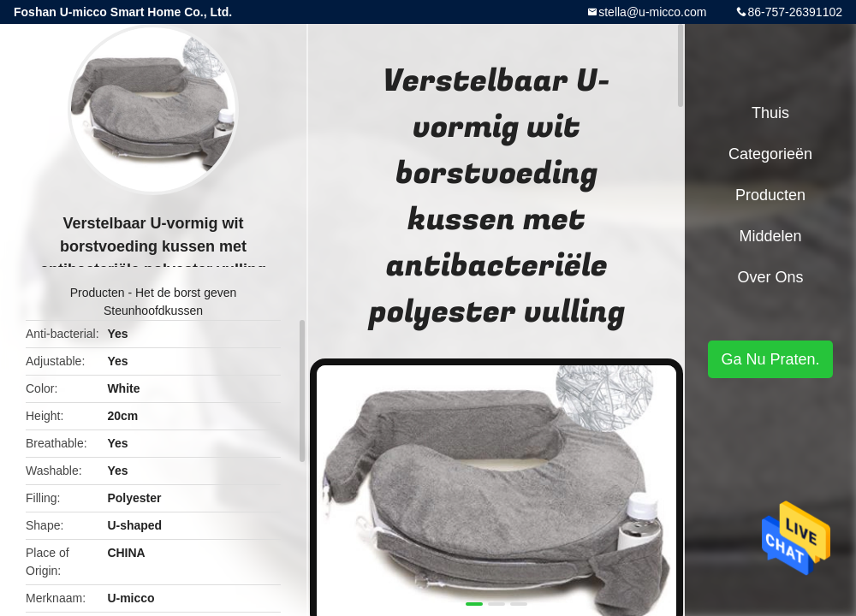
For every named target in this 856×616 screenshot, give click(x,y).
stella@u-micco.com (652, 12)
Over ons (770, 277)
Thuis (770, 113)
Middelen (770, 236)
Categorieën (770, 154)
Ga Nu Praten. (770, 359)
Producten (98, 293)
